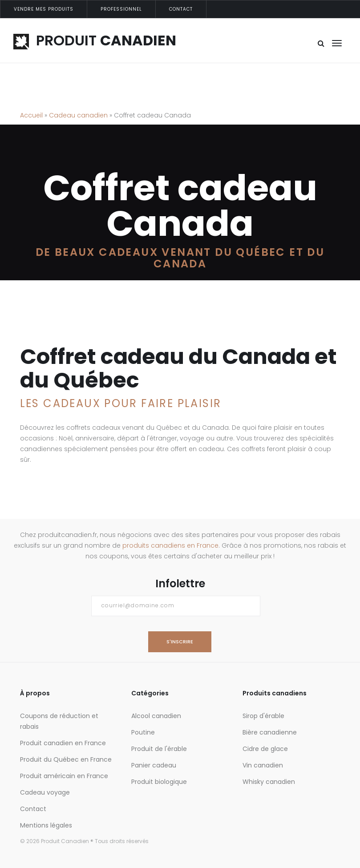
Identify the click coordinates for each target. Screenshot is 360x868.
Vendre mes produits (44, 9)
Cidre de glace (265, 749)
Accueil (31, 115)
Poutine (143, 732)
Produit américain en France (64, 776)
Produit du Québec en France (66, 759)
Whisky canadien (269, 782)
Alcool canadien (156, 716)
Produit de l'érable (159, 749)
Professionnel (121, 9)
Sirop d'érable (263, 716)
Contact (181, 9)
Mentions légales (46, 825)
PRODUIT (95, 40)
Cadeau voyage (45, 792)
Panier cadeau (154, 765)
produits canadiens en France (170, 545)
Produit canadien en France (63, 743)
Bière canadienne (270, 732)
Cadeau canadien (78, 115)
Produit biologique (159, 782)
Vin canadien (263, 765)
